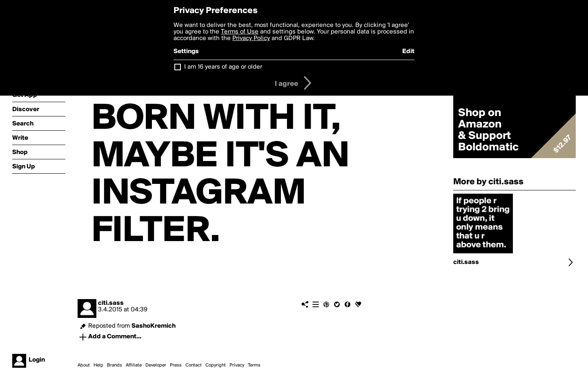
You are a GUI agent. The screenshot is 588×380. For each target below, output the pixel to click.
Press (176, 365)
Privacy (237, 365)
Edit (408, 51)
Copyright (216, 365)
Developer (156, 365)
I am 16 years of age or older (223, 67)
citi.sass (111, 303)
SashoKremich (154, 326)
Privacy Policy (251, 38)
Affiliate (134, 365)
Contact (194, 365)
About (84, 365)
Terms (254, 365)
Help (98, 365)
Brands (115, 365)
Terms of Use (240, 32)
